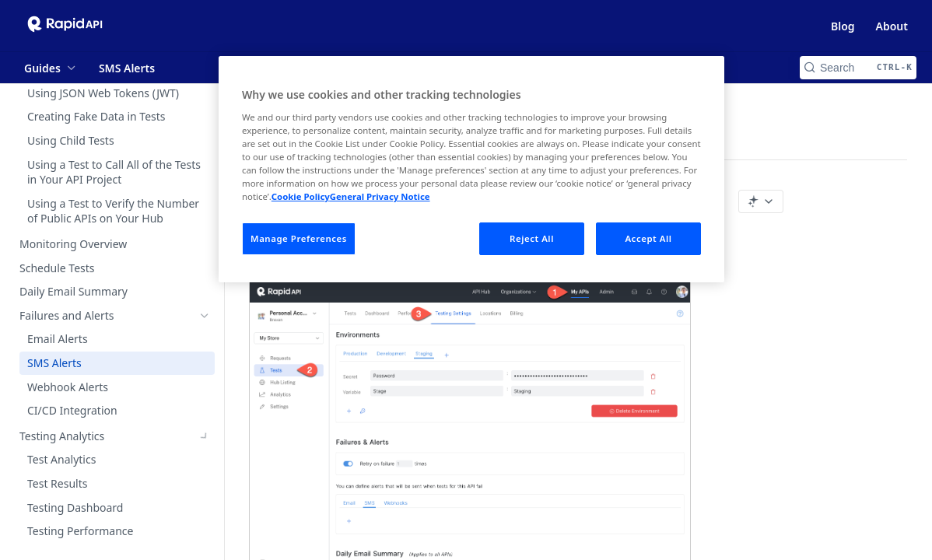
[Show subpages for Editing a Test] (205, 126)
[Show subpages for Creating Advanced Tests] (205, 221)
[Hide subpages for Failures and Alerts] (205, 316)
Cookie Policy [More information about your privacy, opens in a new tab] (301, 196)
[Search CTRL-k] (858, 68)
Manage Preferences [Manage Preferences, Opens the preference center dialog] (299, 238)
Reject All (532, 238)
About (892, 26)
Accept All (648, 238)
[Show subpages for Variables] (205, 102)
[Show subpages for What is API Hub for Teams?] (205, 541)
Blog (843, 26)
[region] (471, 169)
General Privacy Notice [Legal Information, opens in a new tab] (380, 196)
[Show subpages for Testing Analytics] (205, 436)
